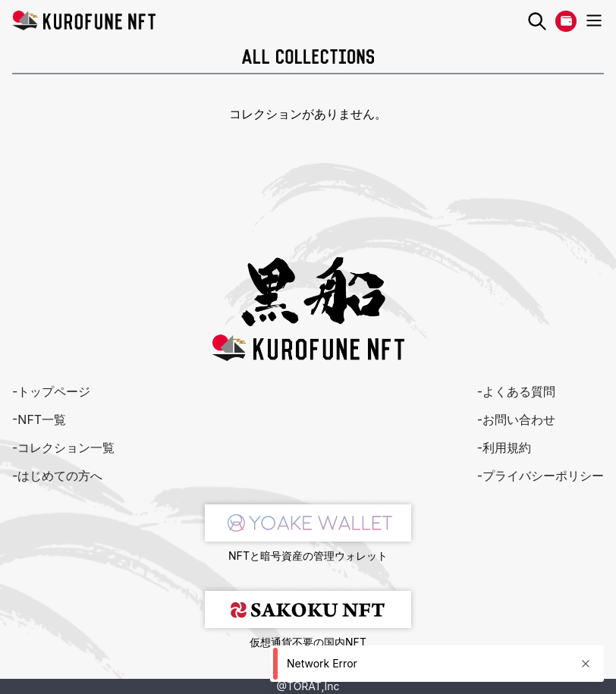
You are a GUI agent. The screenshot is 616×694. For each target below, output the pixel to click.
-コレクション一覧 (63, 447)
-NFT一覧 (39, 419)
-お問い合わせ (516, 419)
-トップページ (51, 391)
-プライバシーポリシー (541, 476)
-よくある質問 (516, 391)
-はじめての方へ (57, 476)
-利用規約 (504, 447)
